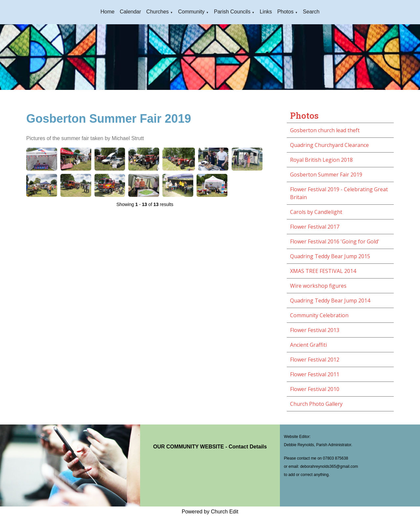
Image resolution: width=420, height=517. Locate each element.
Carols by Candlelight (316, 212)
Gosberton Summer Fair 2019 (326, 175)
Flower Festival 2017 (315, 227)
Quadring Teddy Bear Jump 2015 (330, 256)
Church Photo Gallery (316, 404)
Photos (285, 12)
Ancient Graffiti (308, 345)
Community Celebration (319, 315)
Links (266, 12)
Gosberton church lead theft (325, 130)
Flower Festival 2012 (315, 360)
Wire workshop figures (318, 286)
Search (311, 12)
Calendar (130, 12)
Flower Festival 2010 (315, 389)
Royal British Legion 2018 (321, 160)
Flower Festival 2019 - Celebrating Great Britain (339, 193)
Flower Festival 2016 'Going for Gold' (335, 241)
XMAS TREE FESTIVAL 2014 (323, 271)
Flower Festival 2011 (315, 374)
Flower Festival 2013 (315, 330)
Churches (157, 12)
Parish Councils (232, 12)
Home (107, 12)
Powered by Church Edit (210, 512)
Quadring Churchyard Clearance (329, 145)
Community (191, 12)
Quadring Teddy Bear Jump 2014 (330, 300)
